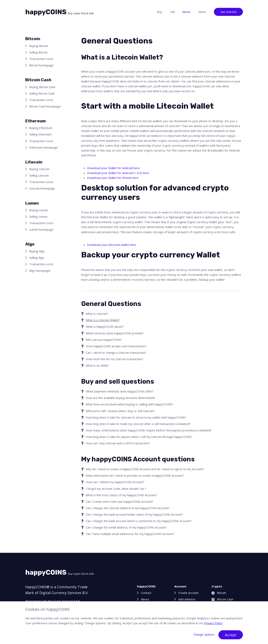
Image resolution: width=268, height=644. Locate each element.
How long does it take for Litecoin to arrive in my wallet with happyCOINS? (136, 417)
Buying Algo (37, 251)
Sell (172, 12)
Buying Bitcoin (39, 46)
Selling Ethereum (40, 134)
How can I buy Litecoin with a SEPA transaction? (118, 443)
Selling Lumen (38, 216)
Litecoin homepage (42, 188)
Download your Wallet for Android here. (114, 168)
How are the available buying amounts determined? (120, 398)
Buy (160, 12)
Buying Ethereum (41, 128)
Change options (204, 634)
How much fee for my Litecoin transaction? (114, 359)
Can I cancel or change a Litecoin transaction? (116, 353)
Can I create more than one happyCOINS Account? (119, 501)
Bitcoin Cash (222, 599)
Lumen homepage (41, 229)
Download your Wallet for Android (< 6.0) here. (118, 173)
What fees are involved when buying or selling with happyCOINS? (129, 404)
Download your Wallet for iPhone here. (113, 178)
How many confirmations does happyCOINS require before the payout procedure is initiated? (149, 430)
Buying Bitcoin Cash (42, 87)
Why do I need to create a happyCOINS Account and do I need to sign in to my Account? (145, 469)
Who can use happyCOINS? (104, 340)
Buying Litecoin (39, 169)
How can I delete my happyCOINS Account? (115, 482)
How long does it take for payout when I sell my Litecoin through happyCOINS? (139, 437)
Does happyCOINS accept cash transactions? (116, 346)
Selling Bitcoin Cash (42, 93)
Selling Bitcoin (38, 52)
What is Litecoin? (97, 314)
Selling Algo (37, 258)
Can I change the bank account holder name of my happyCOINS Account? (134, 514)
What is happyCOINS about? (105, 327)
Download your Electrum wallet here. (112, 245)
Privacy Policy (213, 623)
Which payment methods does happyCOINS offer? (120, 391)
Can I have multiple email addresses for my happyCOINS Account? (130, 534)
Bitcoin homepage (41, 65)
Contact (146, 593)
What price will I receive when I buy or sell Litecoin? (120, 411)
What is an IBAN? (97, 365)
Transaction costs (41, 59)
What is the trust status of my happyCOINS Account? (121, 495)
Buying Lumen (39, 210)
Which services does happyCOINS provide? (115, 333)
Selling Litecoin (39, 175)
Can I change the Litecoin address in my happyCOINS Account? (128, 508)
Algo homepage (40, 271)
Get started (228, 12)
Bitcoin (219, 593)
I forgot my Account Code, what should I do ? (116, 489)
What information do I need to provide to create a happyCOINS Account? (135, 475)
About (186, 12)
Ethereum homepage (44, 147)
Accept (231, 635)
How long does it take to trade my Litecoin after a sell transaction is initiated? (138, 424)
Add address (187, 599)
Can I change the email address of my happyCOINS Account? (126, 527)
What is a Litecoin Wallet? (103, 320)
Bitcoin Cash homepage (45, 106)
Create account (188, 593)
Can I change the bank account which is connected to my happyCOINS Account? (139, 521)
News (202, 12)
